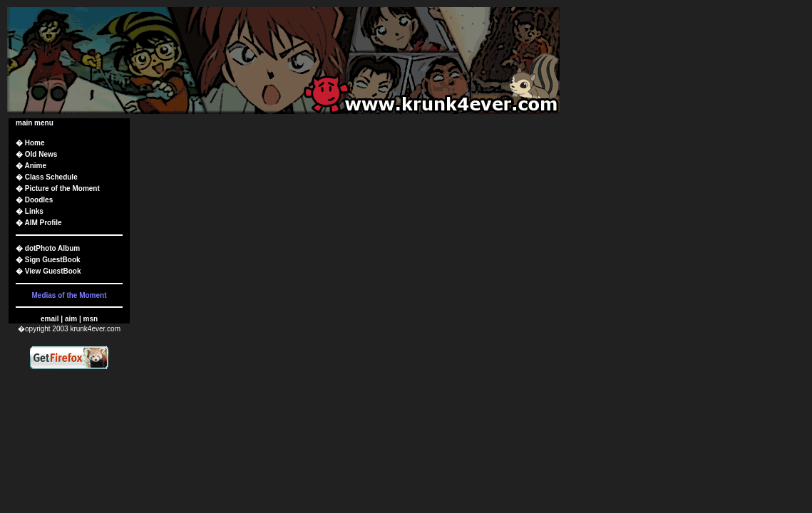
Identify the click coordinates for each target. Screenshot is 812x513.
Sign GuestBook (53, 260)
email (50, 319)
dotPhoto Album (52, 248)
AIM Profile (43, 223)
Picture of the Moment (62, 188)
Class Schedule (51, 177)
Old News (41, 154)
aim (71, 319)
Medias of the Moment (69, 295)
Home (35, 143)
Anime (35, 166)
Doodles (39, 200)
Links (34, 211)
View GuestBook (53, 271)
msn (90, 319)
